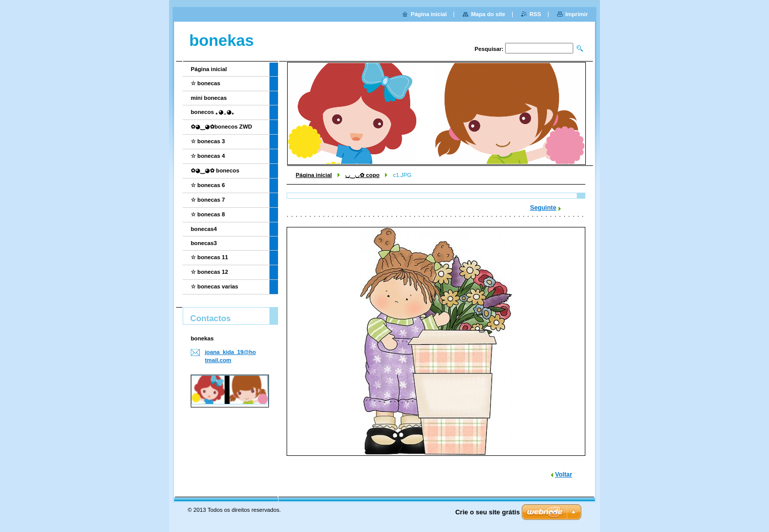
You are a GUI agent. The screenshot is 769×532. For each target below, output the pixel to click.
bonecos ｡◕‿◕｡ (213, 112)
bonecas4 (204, 229)
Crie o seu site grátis (487, 512)
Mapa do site (488, 14)
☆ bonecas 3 (208, 141)
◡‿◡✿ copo (362, 175)
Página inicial (314, 175)
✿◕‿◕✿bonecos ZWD (222, 127)
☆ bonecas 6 (208, 185)
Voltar (564, 475)
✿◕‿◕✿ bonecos (215, 170)
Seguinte (543, 208)
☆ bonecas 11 (209, 257)
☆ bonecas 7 (208, 200)
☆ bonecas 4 (208, 156)
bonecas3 (204, 243)
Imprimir (576, 14)
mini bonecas (209, 98)
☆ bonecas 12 (209, 272)
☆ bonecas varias (214, 286)
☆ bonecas (206, 83)
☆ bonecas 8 (208, 214)
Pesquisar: (489, 49)
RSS (535, 14)
